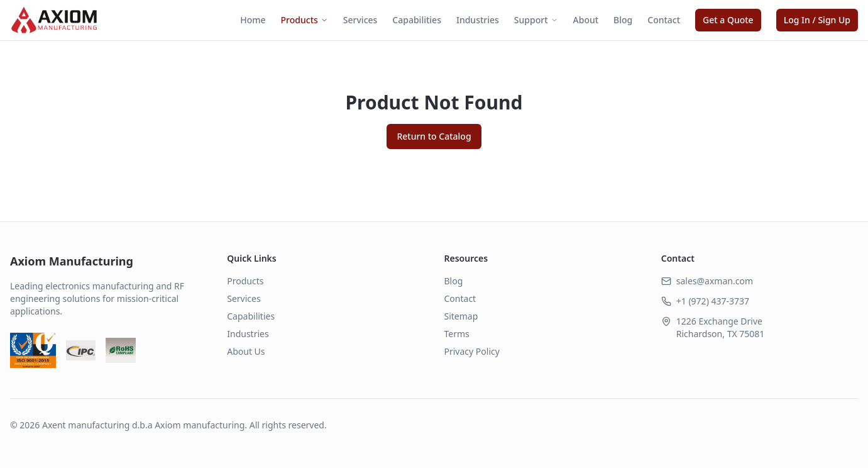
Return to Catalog (434, 136)
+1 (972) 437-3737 (713, 301)
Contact (664, 20)
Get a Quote (728, 20)
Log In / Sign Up (817, 20)
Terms (457, 334)
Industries (478, 20)
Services (360, 20)
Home (253, 20)
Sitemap (461, 316)
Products (305, 20)
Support (536, 20)
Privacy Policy (472, 351)
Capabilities (417, 20)
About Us (246, 351)
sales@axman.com (715, 281)
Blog (623, 20)
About (586, 20)
